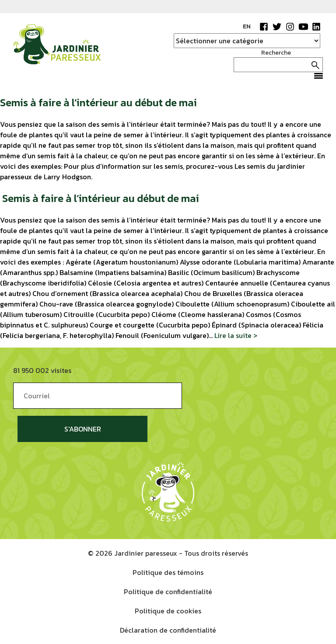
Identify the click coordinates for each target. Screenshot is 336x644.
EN (247, 26)
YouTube (303, 27)
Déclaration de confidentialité (168, 630)
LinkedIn (316, 27)
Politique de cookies (168, 611)
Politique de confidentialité (168, 592)
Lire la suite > (236, 335)
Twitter (277, 27)
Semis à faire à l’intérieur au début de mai (98, 103)
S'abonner (83, 429)
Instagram (290, 27)
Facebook (264, 27)
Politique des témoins (168, 572)
